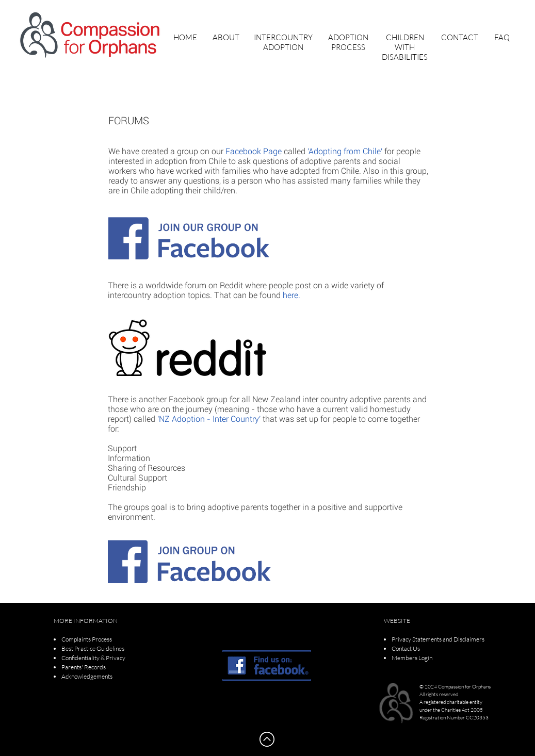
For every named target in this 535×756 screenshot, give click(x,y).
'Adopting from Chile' (345, 151)
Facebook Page (254, 151)
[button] (226, 37)
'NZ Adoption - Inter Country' (209, 419)
